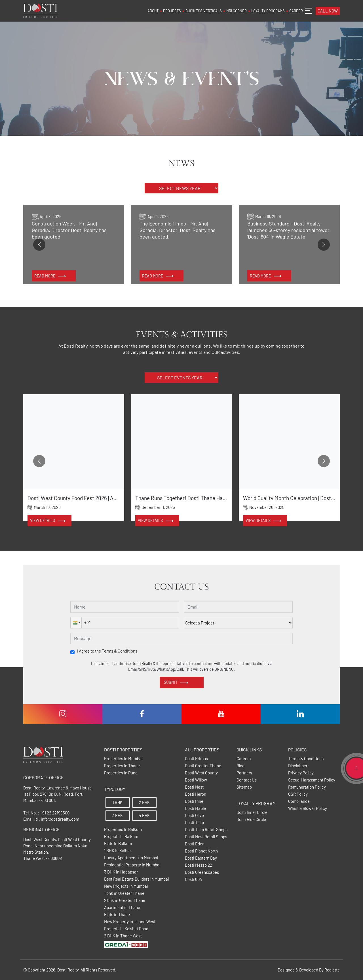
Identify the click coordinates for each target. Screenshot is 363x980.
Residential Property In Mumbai (132, 865)
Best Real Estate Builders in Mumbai (137, 879)
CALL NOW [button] (328, 11)
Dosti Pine (194, 801)
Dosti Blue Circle (251, 819)
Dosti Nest (194, 787)
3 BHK (118, 815)
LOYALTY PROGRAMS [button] (268, 11)
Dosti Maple (195, 808)
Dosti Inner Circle (252, 812)
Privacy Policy (301, 773)
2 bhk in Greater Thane (125, 900)
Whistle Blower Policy (308, 808)
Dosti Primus (196, 759)
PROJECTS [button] (172, 11)
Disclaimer (298, 766)
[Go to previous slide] (39, 245)
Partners (244, 773)
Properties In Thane (122, 766)
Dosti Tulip (194, 823)
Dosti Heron (196, 794)
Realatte (332, 970)
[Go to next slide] (324, 245)
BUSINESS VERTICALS (204, 11)
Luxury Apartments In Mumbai (131, 858)
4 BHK (144, 815)
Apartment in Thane (122, 907)
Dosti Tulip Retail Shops (206, 830)
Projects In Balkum (121, 836)
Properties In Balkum (123, 829)
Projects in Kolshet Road (126, 929)
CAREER (296, 11)
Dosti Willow (196, 780)
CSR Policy (298, 794)
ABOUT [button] (153, 11)
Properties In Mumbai (123, 759)
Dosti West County (201, 773)
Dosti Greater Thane (203, 766)
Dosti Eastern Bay (201, 858)
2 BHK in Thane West (123, 936)
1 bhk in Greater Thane (124, 893)
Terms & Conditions (306, 759)
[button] (76, 623)
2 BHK (144, 802)
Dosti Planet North (201, 851)
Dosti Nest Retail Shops (206, 837)
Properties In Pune (121, 773)
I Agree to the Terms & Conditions (107, 651)
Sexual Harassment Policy (312, 780)
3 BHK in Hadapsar (121, 872)
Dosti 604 (193, 879)
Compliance (299, 801)
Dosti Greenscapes (202, 872)
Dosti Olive (194, 815)
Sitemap (244, 787)
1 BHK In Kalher (118, 851)
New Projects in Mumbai (126, 886)
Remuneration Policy (307, 787)
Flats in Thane (117, 915)
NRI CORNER (237, 11)
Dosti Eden (195, 844)
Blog (240, 766)
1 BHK (118, 802)
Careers (244, 759)
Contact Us (247, 780)
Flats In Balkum (118, 844)
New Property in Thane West (130, 922)
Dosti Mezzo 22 (199, 865)
